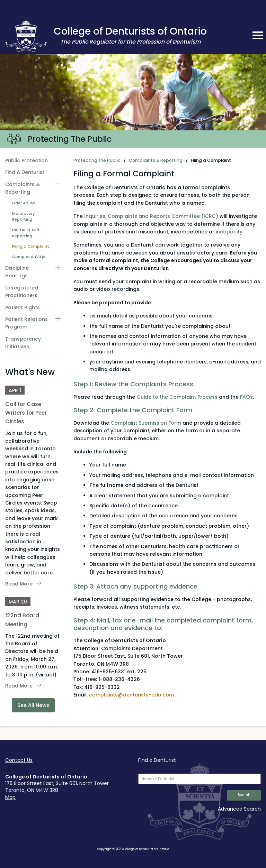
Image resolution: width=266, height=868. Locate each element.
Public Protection (26, 160)
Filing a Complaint (31, 246)
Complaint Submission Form (146, 423)
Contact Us (19, 760)
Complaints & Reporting (23, 188)
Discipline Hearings (17, 272)
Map (10, 797)
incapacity (229, 232)
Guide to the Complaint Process (177, 397)
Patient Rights (23, 307)
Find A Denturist (25, 172)
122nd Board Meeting (22, 620)
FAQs (246, 397)
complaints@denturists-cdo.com (131, 695)
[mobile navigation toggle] (258, 35)
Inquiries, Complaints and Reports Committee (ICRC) (151, 216)
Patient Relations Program (26, 323)
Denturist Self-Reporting (27, 233)
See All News (33, 705)
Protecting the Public (97, 160)
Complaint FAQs (29, 257)
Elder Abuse (24, 203)
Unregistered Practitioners (22, 292)
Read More (19, 584)
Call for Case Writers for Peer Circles (26, 413)
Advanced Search (239, 809)
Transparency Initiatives (23, 343)
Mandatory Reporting (24, 216)
